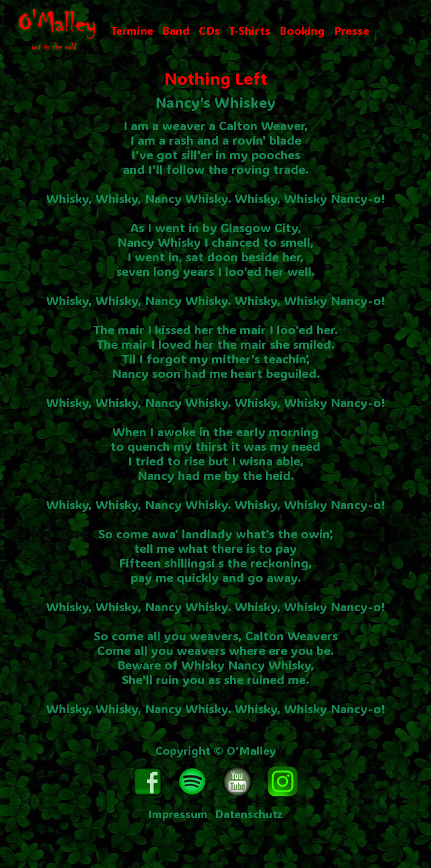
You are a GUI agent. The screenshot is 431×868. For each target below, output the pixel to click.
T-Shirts (250, 30)
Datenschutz (249, 814)
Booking (302, 30)
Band (176, 30)
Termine (132, 30)
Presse (352, 30)
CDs (209, 30)
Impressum (178, 814)
